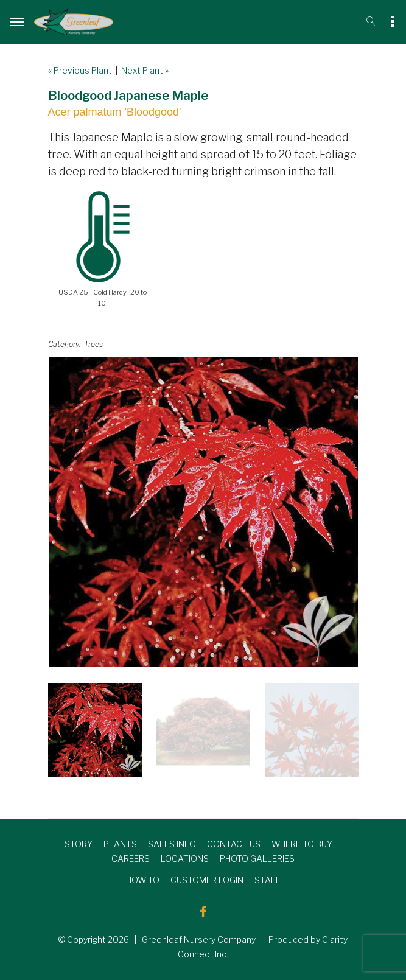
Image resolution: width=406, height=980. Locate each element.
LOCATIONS (185, 859)
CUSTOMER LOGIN (207, 880)
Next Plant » (145, 70)
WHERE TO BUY (302, 844)
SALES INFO (172, 844)
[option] (203, 512)
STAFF (268, 880)
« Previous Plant (80, 70)
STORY (79, 844)
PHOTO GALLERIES (257, 859)
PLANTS (120, 844)
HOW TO (143, 880)
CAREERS (131, 859)
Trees (93, 344)
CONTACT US (234, 844)
